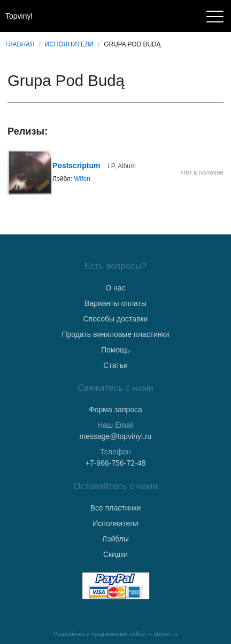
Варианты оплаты (115, 303)
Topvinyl (19, 16)
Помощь (115, 350)
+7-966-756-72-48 (115, 463)
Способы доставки (116, 319)
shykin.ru (166, 634)
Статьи (115, 365)
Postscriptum (76, 166)
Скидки (115, 554)
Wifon (82, 179)
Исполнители (69, 44)
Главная (20, 44)
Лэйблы (115, 539)
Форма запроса (115, 410)
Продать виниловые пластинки (115, 334)
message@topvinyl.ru (116, 436)
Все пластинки (115, 508)
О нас (115, 288)
